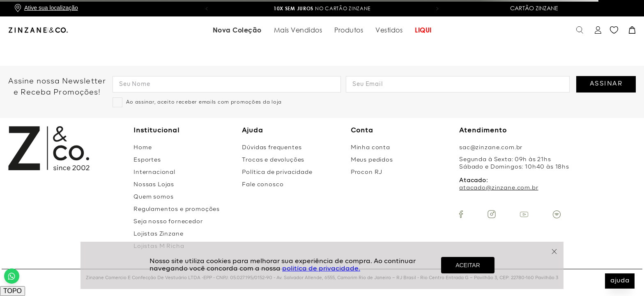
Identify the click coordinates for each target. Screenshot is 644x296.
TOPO (13, 291)
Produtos (349, 30)
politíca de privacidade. (321, 269)
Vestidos (389, 30)
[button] (207, 8)
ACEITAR (468, 265)
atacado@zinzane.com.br (499, 188)
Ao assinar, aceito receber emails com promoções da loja (204, 102)
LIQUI (423, 30)
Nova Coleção (237, 30)
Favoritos (614, 30)
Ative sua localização (51, 8)
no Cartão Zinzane (322, 8)
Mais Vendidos (298, 30)
